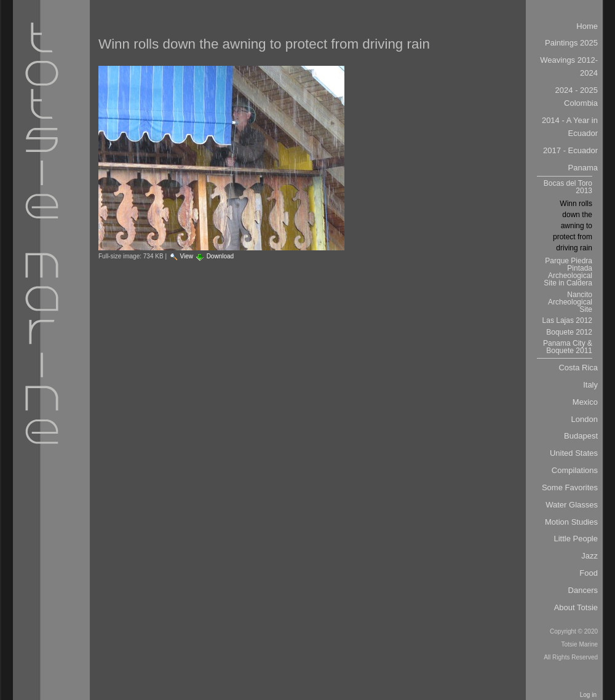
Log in (588, 695)
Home (587, 26)
